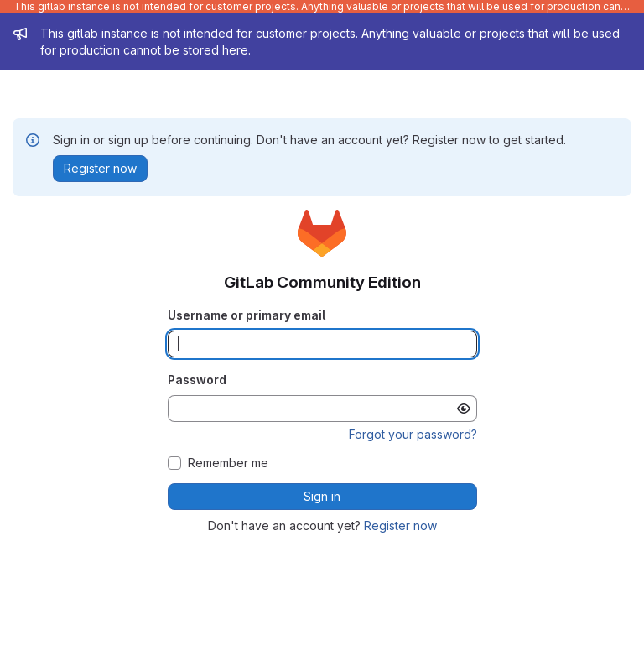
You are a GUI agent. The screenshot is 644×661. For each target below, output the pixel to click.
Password (197, 380)
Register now (400, 526)
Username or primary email (247, 315)
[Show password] (464, 409)
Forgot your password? (413, 434)
